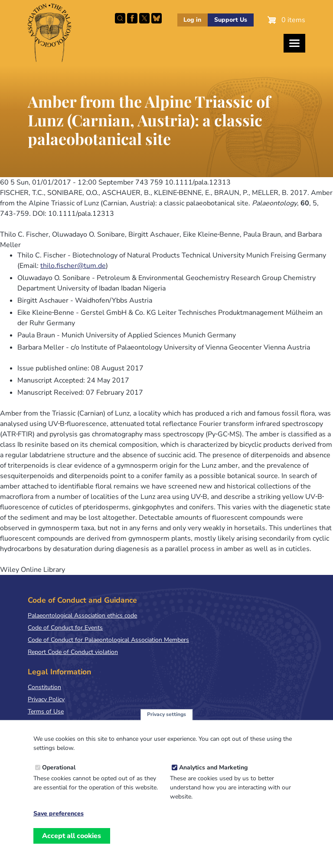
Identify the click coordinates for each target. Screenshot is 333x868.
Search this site (120, 18)
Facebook (132, 18)
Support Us (231, 20)
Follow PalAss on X (144, 18)
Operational (59, 771)
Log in (192, 20)
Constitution (44, 687)
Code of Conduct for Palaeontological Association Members (108, 640)
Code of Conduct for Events (65, 628)
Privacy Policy (46, 699)
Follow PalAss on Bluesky (157, 18)
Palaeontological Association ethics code (82, 616)
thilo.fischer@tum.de (73, 266)
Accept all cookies (72, 840)
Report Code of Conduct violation (73, 652)
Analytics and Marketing (213, 771)
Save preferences (59, 818)
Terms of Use (46, 711)
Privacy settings (166, 718)
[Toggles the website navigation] (294, 43)
